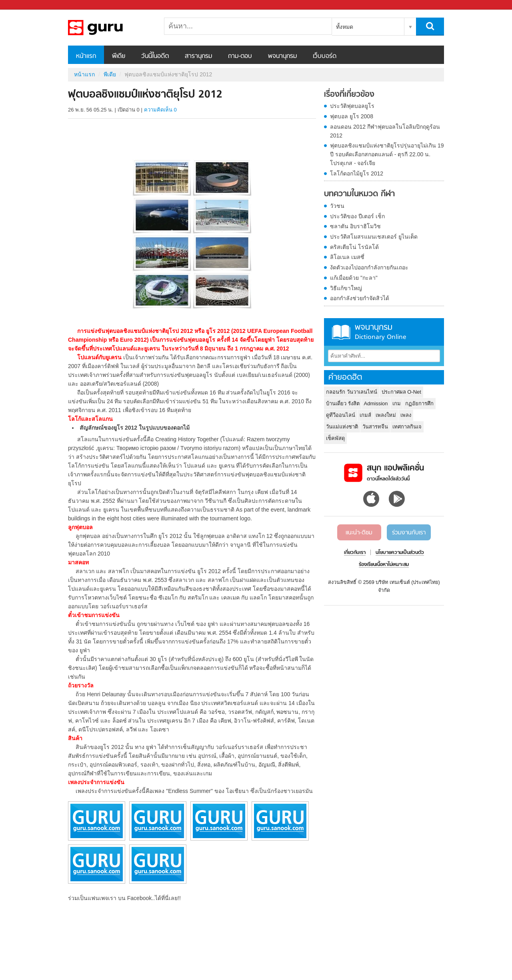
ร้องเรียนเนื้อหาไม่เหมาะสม (384, 565)
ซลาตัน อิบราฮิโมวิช (355, 226)
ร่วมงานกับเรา (409, 533)
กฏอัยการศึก (419, 403)
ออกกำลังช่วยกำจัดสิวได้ (360, 298)
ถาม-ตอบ (240, 56)
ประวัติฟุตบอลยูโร (352, 106)
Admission (376, 403)
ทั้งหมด (345, 27)
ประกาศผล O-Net (401, 392)
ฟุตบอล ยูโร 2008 (352, 116)
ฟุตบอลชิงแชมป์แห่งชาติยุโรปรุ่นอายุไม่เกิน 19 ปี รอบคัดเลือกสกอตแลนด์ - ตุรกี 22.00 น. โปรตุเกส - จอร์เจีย (387, 154)
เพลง (406, 415)
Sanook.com (24, 5)
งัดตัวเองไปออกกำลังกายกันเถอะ (369, 267)
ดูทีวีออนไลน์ (341, 415)
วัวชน (337, 206)
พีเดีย (119, 56)
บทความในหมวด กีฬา (359, 194)
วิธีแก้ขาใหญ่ (346, 288)
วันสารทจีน (375, 427)
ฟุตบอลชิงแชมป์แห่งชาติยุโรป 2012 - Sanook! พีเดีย (110, 28)
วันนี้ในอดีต (155, 56)
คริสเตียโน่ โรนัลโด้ (354, 247)
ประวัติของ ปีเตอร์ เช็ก (357, 216)
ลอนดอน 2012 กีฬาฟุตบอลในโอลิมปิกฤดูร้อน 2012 (385, 131)
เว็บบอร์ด (325, 56)
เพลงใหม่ (386, 415)
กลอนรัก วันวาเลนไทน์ (352, 392)
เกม (397, 403)
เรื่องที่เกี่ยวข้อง (349, 95)
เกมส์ (365, 415)
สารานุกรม (198, 56)
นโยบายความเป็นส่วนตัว (400, 553)
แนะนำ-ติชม (359, 533)
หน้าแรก (86, 56)
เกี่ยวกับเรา (355, 553)
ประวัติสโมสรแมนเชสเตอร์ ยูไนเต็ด (374, 237)
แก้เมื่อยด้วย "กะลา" (354, 278)
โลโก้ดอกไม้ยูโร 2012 (357, 173)
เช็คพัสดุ (335, 438)
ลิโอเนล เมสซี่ (347, 257)
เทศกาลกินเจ (407, 427)
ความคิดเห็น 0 (160, 110)
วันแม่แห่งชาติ (342, 427)
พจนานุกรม (282, 56)
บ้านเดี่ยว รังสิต (343, 403)
